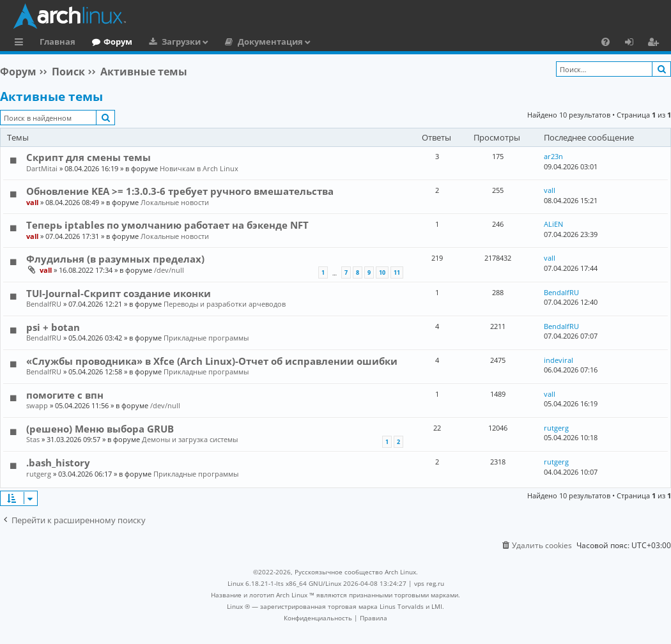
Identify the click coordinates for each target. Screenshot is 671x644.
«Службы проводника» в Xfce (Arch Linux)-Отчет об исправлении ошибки (212, 361)
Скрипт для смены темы (89, 157)
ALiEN (553, 224)
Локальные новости (175, 202)
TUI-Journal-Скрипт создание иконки (119, 293)
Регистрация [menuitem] (656, 43)
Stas (33, 439)
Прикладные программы (206, 338)
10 (382, 272)
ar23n (553, 156)
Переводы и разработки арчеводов (225, 304)
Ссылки (21, 43)
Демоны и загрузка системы (190, 439)
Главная (58, 42)
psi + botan (53, 327)
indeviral (559, 360)
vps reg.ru (429, 583)
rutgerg (556, 428)
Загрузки (181, 42)
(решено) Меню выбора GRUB (100, 429)
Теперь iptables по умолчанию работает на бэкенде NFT (167, 225)
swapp (37, 405)
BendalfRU (44, 304)
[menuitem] (605, 42)
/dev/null (169, 270)
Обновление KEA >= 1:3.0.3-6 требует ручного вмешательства (180, 191)
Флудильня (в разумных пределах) (115, 259)
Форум (118, 42)
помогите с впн (65, 395)
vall (32, 202)
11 (397, 272)
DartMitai (42, 168)
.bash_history (58, 463)
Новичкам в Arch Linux (199, 168)
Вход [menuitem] (634, 43)
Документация (270, 42)
